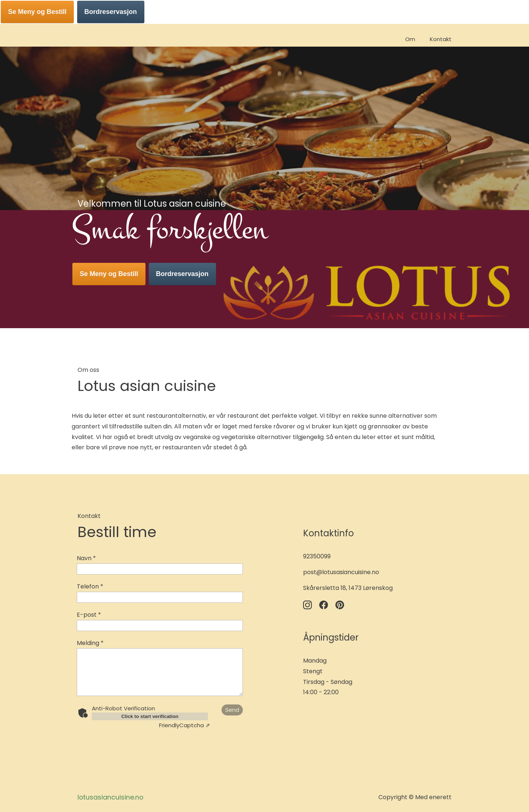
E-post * (89, 615)
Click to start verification (150, 716)
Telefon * (90, 586)
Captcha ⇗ (185, 725)
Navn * (86, 558)
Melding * (90, 643)
